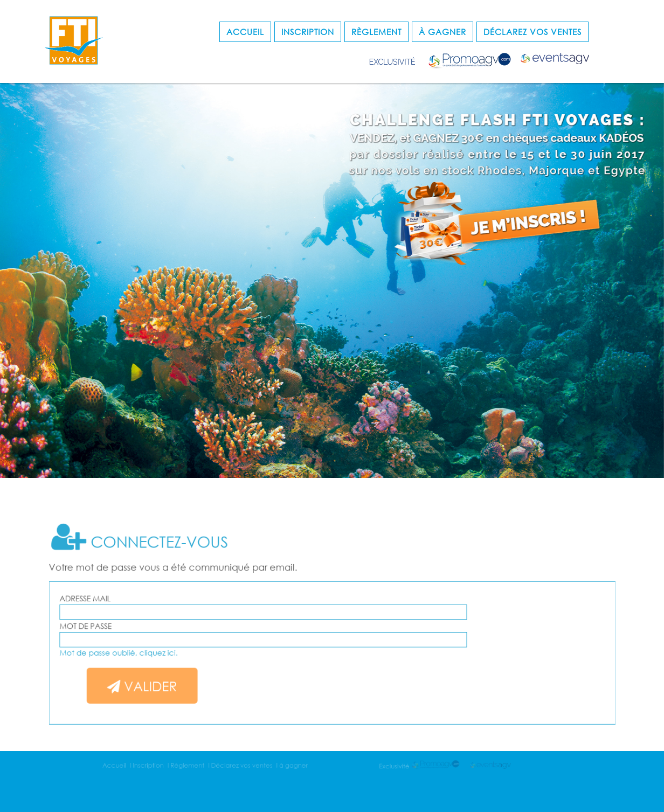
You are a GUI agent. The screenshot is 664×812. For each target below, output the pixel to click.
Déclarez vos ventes (532, 32)
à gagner (442, 32)
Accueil (245, 32)
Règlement (376, 32)
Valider (164, 680)
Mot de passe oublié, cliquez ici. (143, 650)
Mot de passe (114, 627)
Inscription (308, 32)
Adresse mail (113, 602)
